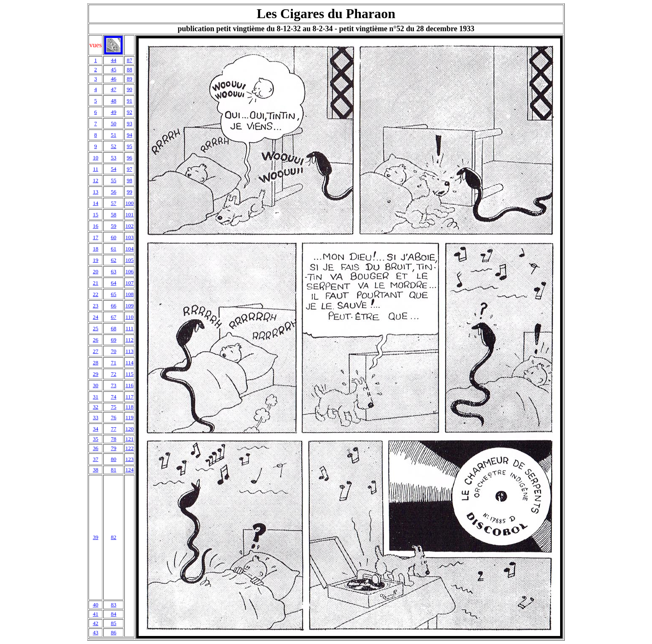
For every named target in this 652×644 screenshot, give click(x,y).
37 (95, 459)
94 (130, 135)
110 (130, 317)
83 (114, 605)
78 (114, 439)
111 (130, 328)
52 (114, 146)
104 (129, 249)
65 (114, 294)
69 (114, 340)
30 (95, 385)
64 (114, 283)
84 (114, 614)
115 (130, 374)
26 (95, 340)
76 (114, 417)
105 (129, 260)
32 (95, 407)
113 (130, 351)
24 (95, 317)
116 (130, 385)
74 (114, 397)
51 (114, 135)
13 (95, 192)
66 (114, 306)
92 (130, 112)
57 (114, 203)
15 (95, 214)
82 (114, 537)
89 (130, 79)
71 (114, 362)
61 (114, 249)
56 (114, 192)
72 (114, 374)
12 (95, 180)
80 (114, 459)
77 (114, 429)
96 (130, 158)
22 (95, 294)
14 (95, 203)
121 (129, 439)
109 (129, 306)
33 (95, 417)
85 (114, 623)
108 (129, 294)
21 (95, 283)
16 (95, 226)
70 (114, 351)
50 (114, 123)
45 (114, 69)
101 (129, 214)
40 (95, 605)
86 (114, 632)
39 (95, 537)
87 (130, 60)
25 (95, 328)
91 (130, 101)
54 (114, 169)
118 (130, 407)
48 (114, 101)
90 (130, 89)
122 (129, 448)
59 (114, 226)
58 (114, 214)
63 (114, 271)
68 (114, 328)
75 (114, 407)
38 (95, 470)
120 (129, 429)
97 (130, 169)
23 (95, 306)
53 (114, 158)
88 (130, 69)
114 (130, 362)
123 (129, 459)
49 (114, 112)
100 (129, 203)
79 (114, 448)
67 (114, 317)
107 (129, 283)
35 (95, 439)
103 (129, 237)
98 (130, 180)
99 (130, 192)
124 (129, 470)
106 (129, 271)
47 (114, 89)
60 (114, 237)
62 (114, 260)
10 (95, 158)
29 (95, 374)
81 (114, 470)
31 (95, 397)
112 (130, 340)
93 (130, 123)
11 (95, 169)
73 (114, 385)
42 (95, 623)
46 (114, 79)
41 (95, 614)
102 (129, 226)
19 (95, 260)
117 (130, 397)
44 (114, 60)
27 (95, 351)
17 (95, 237)
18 (95, 249)
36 (95, 448)
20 (95, 271)
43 (95, 632)
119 (130, 417)
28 (95, 362)
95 (130, 146)
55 (114, 180)
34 (95, 429)
